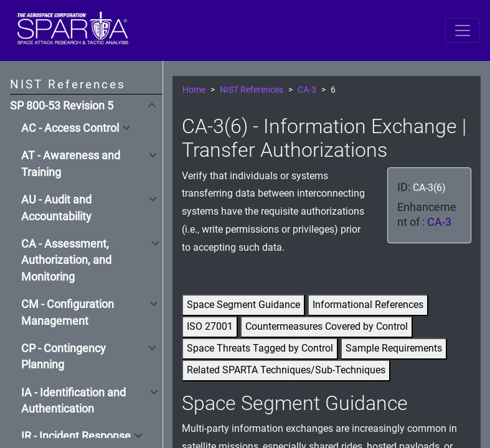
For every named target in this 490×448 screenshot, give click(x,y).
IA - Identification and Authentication (73, 401)
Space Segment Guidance (243, 305)
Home (194, 90)
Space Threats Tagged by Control (260, 348)
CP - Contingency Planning (64, 357)
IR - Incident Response (76, 436)
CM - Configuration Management (68, 312)
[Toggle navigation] (463, 30)
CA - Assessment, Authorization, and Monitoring (66, 260)
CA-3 (307, 90)
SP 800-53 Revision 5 (62, 106)
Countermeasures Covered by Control (327, 326)
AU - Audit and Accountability (56, 208)
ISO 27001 (210, 326)
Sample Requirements (394, 348)
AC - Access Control (70, 128)
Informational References (368, 305)
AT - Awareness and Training (71, 164)
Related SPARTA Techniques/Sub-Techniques (286, 370)
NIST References (252, 90)
